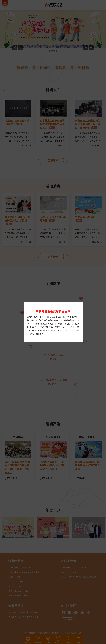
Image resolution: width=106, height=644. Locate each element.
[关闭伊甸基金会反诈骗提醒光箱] (78, 306)
